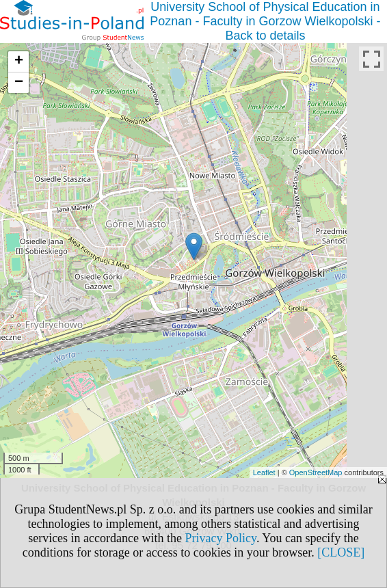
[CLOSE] (341, 552)
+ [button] (19, 62)
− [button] (19, 83)
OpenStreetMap (316, 472)
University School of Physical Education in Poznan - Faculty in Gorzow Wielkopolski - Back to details (265, 21)
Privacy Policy (221, 538)
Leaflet (264, 472)
